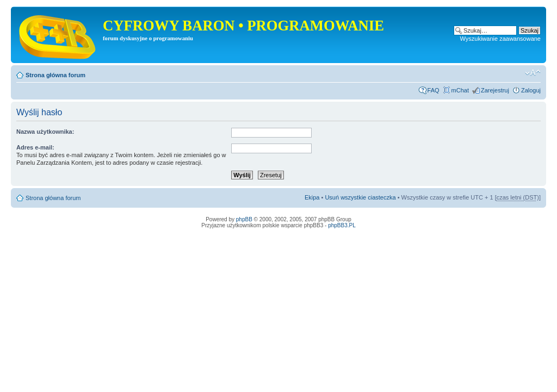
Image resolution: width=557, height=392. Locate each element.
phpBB (244, 219)
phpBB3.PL (342, 225)
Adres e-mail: (35, 147)
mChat (460, 90)
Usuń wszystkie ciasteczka (360, 197)
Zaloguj (531, 90)
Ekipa (312, 197)
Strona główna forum (55, 75)
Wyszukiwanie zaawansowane (500, 39)
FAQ (434, 90)
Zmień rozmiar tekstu (533, 73)
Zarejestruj (495, 90)
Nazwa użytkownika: (45, 132)
